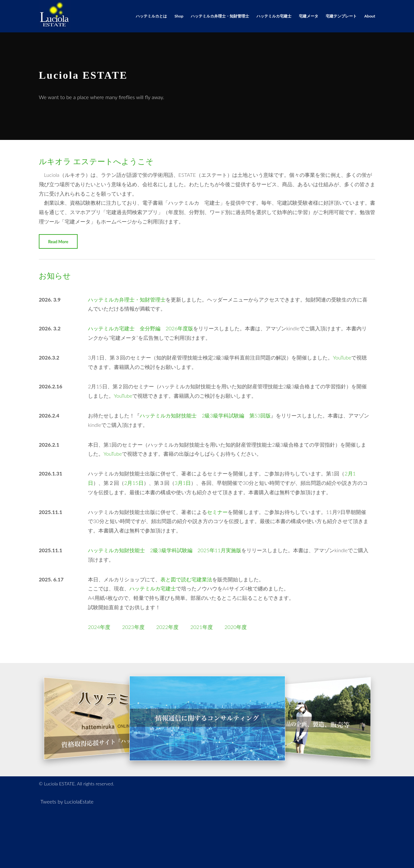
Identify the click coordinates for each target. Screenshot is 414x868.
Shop (179, 16)
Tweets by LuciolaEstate (67, 801)
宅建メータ (309, 16)
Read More (58, 242)
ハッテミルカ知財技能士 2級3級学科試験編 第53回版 (205, 415)
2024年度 (99, 627)
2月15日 (134, 483)
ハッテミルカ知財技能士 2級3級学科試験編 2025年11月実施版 (165, 550)
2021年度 (201, 627)
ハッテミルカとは (151, 16)
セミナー (217, 512)
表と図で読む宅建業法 (186, 579)
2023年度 (133, 627)
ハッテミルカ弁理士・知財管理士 (220, 16)
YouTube (342, 357)
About (370, 16)
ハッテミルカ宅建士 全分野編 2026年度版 (141, 328)
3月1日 (183, 483)
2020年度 (236, 627)
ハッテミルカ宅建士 (274, 16)
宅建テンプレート (341, 16)
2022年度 (167, 627)
